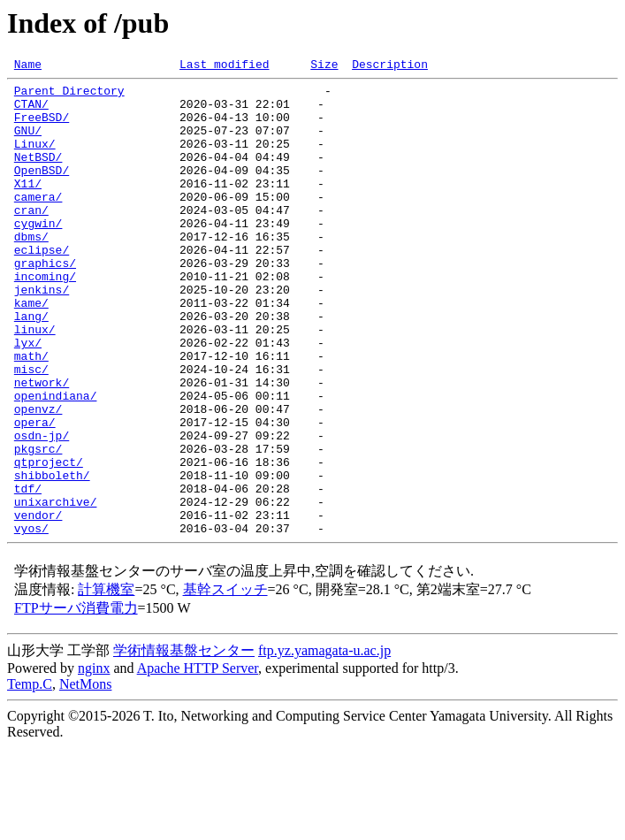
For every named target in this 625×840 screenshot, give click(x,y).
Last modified (224, 66)
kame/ (31, 350)
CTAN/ (31, 111)
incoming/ (45, 318)
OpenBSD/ (42, 191)
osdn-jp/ (42, 509)
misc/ (31, 430)
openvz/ (38, 477)
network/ (42, 446)
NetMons (86, 777)
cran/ (31, 239)
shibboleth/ (52, 557)
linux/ (35, 382)
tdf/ (28, 573)
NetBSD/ (38, 175)
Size (324, 66)
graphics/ (45, 302)
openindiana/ (56, 462)
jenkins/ (42, 334)
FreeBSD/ (42, 127)
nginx (94, 761)
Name (28, 66)
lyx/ (28, 398)
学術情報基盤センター (184, 743)
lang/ (31, 366)
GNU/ (28, 143)
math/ (31, 414)
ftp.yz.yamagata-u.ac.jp (324, 743)
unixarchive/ (56, 589)
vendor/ (38, 605)
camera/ (38, 223)
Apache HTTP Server (198, 761)
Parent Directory (69, 95)
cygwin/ (38, 255)
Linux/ (35, 159)
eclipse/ (42, 286)
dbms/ (31, 271)
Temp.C (30, 777)
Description (390, 66)
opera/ (35, 493)
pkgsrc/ (38, 525)
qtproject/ (49, 541)
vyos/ (31, 621)
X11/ (28, 207)
